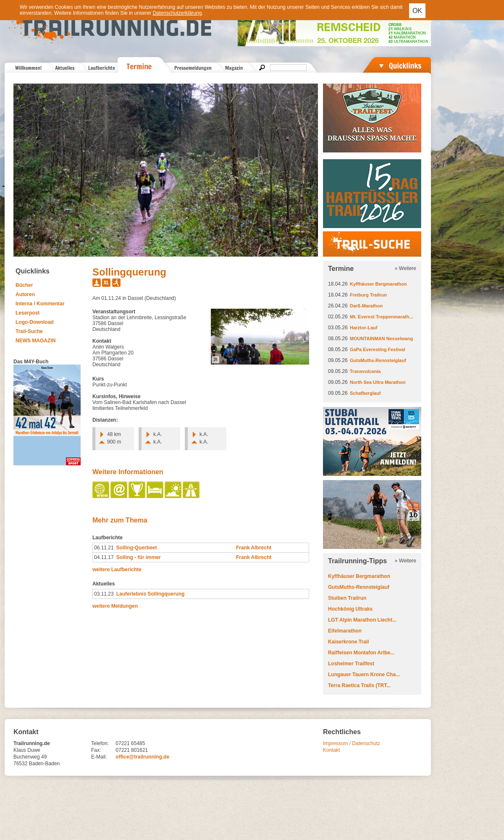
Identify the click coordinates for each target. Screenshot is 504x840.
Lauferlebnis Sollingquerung (151, 594)
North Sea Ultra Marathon (378, 382)
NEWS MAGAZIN (35, 341)
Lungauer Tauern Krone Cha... (364, 675)
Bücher (24, 285)
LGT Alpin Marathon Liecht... (362, 620)
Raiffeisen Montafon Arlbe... (361, 653)
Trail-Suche (29, 331)
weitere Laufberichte (117, 570)
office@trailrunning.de (142, 757)
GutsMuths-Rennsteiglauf (378, 360)
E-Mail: (99, 757)
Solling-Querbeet (137, 548)
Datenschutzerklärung (177, 13)
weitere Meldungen (115, 606)
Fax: (96, 750)
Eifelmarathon (345, 631)
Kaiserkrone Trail (348, 642)
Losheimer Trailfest (351, 664)
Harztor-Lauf (364, 328)
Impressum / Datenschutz (352, 743)
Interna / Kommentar (40, 304)
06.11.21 (104, 548)
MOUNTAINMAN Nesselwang (381, 339)
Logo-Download (35, 322)
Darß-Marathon (366, 306)
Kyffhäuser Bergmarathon (378, 284)
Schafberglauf (365, 393)
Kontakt (332, 750)
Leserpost (28, 313)
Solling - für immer (139, 557)
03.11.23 (104, 594)
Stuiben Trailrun (347, 598)
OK (417, 11)
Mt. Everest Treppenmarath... (381, 317)
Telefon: (100, 743)
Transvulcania (365, 371)
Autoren (25, 294)
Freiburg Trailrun (368, 295)
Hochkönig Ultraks (350, 609)
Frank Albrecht (254, 548)
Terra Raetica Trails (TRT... (359, 685)
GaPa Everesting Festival (377, 349)
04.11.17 (104, 557)
